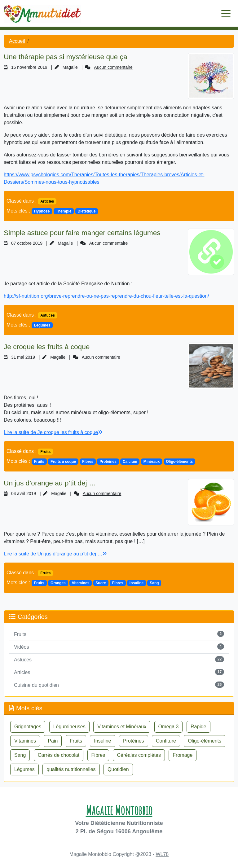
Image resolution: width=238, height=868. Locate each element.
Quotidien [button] (118, 769)
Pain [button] (53, 741)
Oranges (58, 583)
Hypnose (42, 211)
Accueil (17, 41)
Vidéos (22, 647)
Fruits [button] (76, 741)
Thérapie (64, 211)
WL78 (162, 854)
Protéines (108, 462)
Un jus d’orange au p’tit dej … (50, 483)
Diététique (87, 211)
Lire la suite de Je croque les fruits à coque (53, 432)
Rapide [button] (198, 727)
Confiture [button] (166, 741)
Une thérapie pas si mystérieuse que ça (66, 57)
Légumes (42, 325)
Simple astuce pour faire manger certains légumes (82, 233)
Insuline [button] (102, 741)
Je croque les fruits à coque (47, 347)
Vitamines (81, 583)
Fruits (45, 452)
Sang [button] (20, 755)
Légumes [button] (24, 769)
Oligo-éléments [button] (205, 741)
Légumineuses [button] (69, 727)
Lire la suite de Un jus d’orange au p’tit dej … (55, 554)
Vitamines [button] (25, 741)
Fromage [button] (183, 755)
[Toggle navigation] (226, 13)
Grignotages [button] (28, 727)
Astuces (48, 315)
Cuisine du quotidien (36, 685)
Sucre (101, 583)
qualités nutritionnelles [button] (71, 769)
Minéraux (152, 462)
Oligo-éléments (179, 462)
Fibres (88, 462)
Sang (154, 583)
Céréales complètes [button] (139, 755)
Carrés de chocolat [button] (59, 755)
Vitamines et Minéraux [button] (122, 727)
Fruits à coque (63, 462)
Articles (47, 201)
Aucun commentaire (113, 67)
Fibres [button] (98, 755)
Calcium (130, 462)
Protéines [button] (134, 741)
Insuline (137, 583)
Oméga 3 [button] (169, 727)
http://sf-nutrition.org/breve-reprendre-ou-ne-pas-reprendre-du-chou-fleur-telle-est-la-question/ (106, 296)
